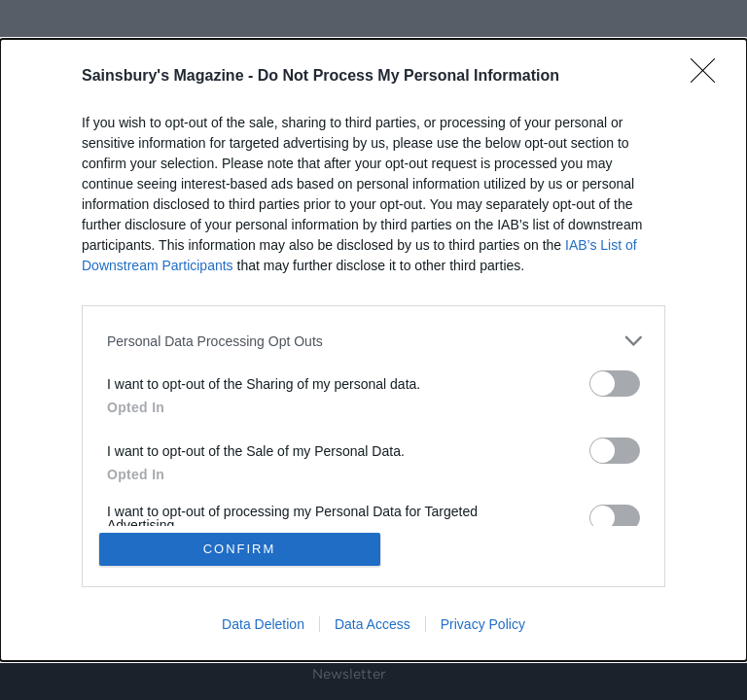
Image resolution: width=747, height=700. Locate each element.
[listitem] (373, 341)
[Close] (709, 77)
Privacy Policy (483, 624)
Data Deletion (263, 624)
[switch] (615, 384)
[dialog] (373, 350)
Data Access (373, 624)
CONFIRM (240, 549)
